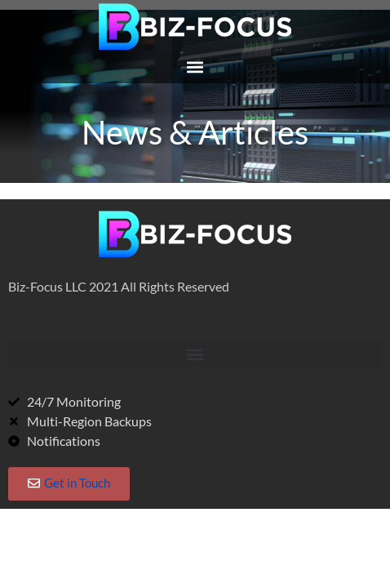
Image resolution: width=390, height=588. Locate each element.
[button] (195, 67)
